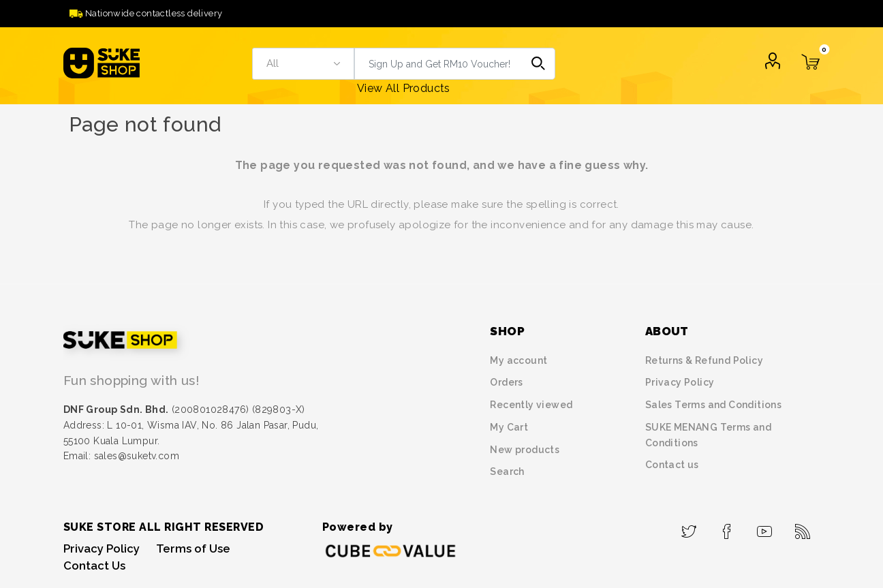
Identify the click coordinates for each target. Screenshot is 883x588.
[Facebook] (727, 527)
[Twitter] (689, 527)
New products (525, 450)
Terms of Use (193, 548)
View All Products (404, 88)
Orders (506, 382)
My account (518, 360)
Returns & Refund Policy (704, 360)
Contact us (672, 465)
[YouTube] (765, 527)
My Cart (509, 427)
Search (539, 64)
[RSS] (802, 527)
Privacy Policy (680, 382)
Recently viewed (531, 405)
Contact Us (94, 566)
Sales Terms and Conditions (713, 405)
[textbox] (438, 64)
